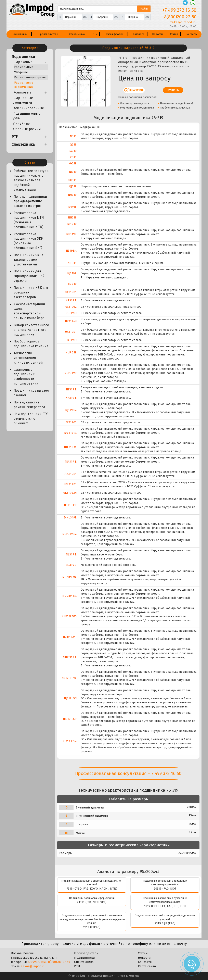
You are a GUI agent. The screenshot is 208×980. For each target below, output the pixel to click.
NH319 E (71, 398)
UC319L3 (71, 313)
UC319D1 (71, 292)
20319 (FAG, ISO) (165, 889)
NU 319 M (70, 433)
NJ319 (73, 172)
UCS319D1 (70, 474)
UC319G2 (71, 307)
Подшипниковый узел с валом (31, 393)
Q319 (73, 145)
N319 (73, 136)
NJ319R (72, 273)
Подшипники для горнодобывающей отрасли (29, 276)
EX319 (73, 151)
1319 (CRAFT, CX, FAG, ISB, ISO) (165, 906)
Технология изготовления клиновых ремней (28, 358)
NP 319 (72, 224)
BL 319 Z (71, 565)
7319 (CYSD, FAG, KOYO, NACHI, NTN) (92, 889)
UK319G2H (70, 493)
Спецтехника (77, 34)
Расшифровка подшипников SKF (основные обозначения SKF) (28, 241)
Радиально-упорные (30, 77)
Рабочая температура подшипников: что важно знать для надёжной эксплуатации (31, 180)
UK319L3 (71, 340)
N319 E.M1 (70, 637)
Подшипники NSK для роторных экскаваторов (31, 292)
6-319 (73, 164)
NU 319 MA (69, 577)
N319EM (71, 251)
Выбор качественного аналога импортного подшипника (31, 330)
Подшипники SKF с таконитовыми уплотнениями (29, 260)
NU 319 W (70, 447)
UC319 (73, 157)
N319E (72, 207)
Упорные (21, 72)
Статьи (174, 34)
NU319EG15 (69, 616)
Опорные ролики (27, 129)
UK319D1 (71, 332)
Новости (157, 34)
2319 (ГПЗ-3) (92, 927)
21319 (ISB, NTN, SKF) (92, 902)
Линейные (22, 123)
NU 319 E (71, 462)
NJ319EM (71, 410)
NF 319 (72, 263)
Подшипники (19, 34)
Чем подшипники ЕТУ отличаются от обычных (31, 419)
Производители (48, 34)
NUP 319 (71, 353)
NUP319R (70, 373)
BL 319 (72, 284)
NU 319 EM (69, 596)
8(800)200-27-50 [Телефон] (180, 17)
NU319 (72, 195)
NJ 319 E (71, 555)
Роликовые (22, 92)
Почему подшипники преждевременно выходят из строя (30, 201)
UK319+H (71, 321)
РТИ (95, 34)
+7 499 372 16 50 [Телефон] (179, 10)
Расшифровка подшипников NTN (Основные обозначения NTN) (29, 220)
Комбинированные (29, 108)
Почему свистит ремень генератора (29, 405)
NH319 (72, 218)
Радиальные (24, 67)
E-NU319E (70, 518)
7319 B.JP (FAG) (165, 923)
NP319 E (71, 300)
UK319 (72, 180)
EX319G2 (71, 422)
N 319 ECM (70, 741)
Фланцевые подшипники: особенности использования (26, 377)
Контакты (192, 34)
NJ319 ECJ (70, 698)
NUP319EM (70, 534)
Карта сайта (147, 966)
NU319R (71, 234)
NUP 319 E (70, 657)
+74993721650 (37, 962)
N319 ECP (70, 505)
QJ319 (73, 186)
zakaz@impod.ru (33, 966)
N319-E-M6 (69, 678)
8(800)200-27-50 (59, 962)
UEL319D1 (70, 484)
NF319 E (71, 390)
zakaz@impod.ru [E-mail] (183, 22)
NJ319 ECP (70, 719)
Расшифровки (114, 34)
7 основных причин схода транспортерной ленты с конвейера (29, 311)
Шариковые (23, 62)
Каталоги (139, 34)
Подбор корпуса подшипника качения (31, 344)
